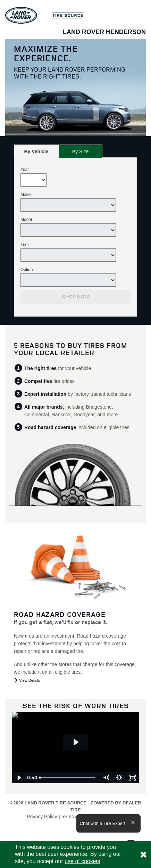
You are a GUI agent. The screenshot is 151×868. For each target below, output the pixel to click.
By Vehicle (36, 153)
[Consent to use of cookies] (143, 854)
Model (26, 220)
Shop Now (76, 297)
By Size (80, 152)
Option (27, 270)
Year (25, 170)
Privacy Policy (42, 817)
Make (26, 195)
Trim (25, 245)
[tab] (36, 151)
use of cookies (82, 861)
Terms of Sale (76, 817)
